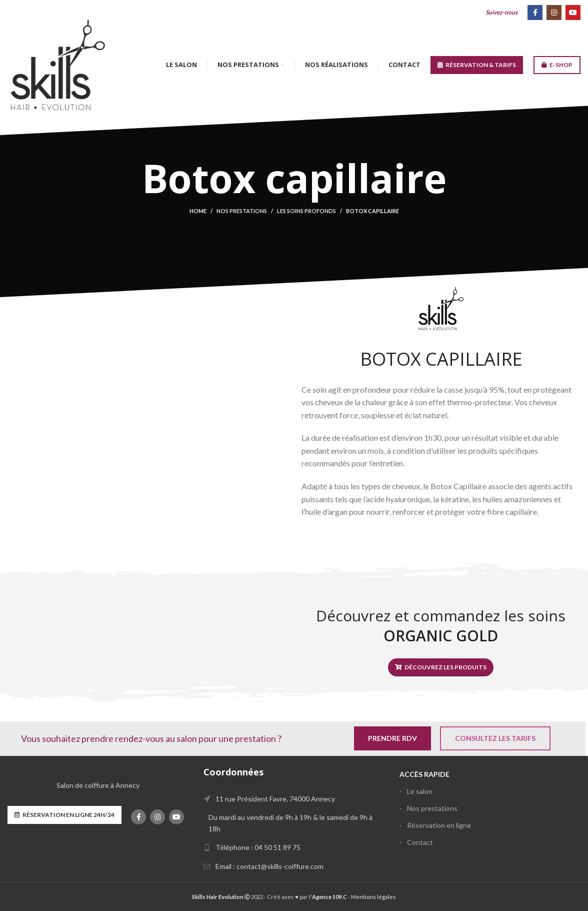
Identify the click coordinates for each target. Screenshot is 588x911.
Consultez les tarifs (495, 738)
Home (198, 211)
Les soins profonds (306, 211)
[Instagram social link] (554, 13)
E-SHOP (557, 65)
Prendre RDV (392, 738)
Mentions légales (373, 897)
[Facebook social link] (535, 13)
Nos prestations (242, 211)
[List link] (294, 847)
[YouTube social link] (573, 13)
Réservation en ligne (439, 825)
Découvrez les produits (441, 667)
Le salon (420, 791)
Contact (420, 842)
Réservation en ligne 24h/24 (64, 815)
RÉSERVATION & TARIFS (477, 65)
